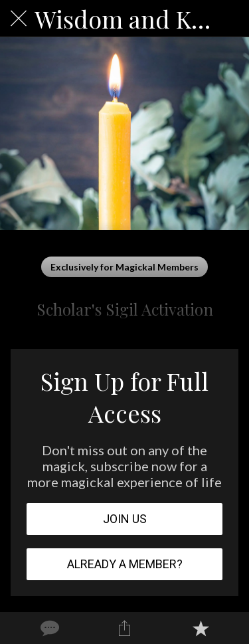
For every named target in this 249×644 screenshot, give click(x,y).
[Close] (19, 19)
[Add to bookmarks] (201, 628)
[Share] (124, 628)
